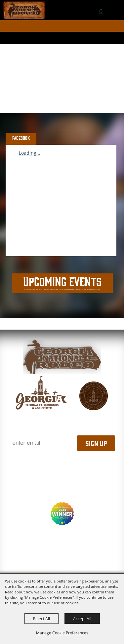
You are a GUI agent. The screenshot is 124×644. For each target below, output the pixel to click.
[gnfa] (41, 393)
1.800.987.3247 (62, 464)
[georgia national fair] (62, 357)
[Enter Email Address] (42, 443)
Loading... (30, 153)
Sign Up (96, 443)
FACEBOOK (21, 138)
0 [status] (101, 11)
